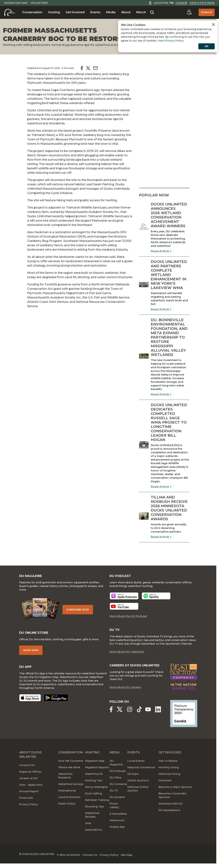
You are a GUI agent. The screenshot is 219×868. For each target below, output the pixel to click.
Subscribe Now (80, 612)
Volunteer (39, 3)
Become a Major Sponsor (175, 796)
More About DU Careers (125, 697)
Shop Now (31, 655)
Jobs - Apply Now (31, 794)
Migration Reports (97, 776)
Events (95, 12)
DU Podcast (118, 780)
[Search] (152, 13)
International (67, 799)
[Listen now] (124, 600)
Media (111, 12)
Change (181, 3)
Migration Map (16, 3)
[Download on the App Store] (30, 703)
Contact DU (27, 774)
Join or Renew (168, 770)
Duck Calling (93, 802)
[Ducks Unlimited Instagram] (131, 718)
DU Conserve (118, 793)
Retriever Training (97, 809)
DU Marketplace (169, 819)
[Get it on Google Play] (56, 703)
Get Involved (75, 12)
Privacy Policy (29, 813)
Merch (141, 12)
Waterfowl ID (94, 783)
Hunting (54, 12)
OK (207, 46)
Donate (207, 12)
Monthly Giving (169, 776)
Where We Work (69, 776)
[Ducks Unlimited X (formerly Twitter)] (120, 718)
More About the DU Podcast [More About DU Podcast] (128, 620)
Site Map (140, 863)
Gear (88, 832)
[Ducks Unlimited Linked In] (160, 718)
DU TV (114, 799)
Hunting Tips (94, 789)
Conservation (32, 12)
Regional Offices (30, 781)
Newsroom (117, 829)
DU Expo (133, 783)
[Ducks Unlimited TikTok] (142, 718)
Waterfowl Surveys (71, 793)
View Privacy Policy (171, 41)
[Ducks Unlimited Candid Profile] (184, 722)
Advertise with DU (171, 813)
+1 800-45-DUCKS (72, 863)
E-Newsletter (118, 823)
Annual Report (29, 800)
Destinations (94, 839)
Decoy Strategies (96, 796)
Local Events (136, 770)
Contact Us (97, 863)
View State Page (202, 3)
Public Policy (67, 813)
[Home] (10, 12)
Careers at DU (28, 787)
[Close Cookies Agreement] (213, 24)
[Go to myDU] (189, 12)
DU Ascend (117, 806)
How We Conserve (71, 770)
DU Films (116, 786)
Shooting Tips (95, 815)
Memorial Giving (169, 783)
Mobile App (117, 836)
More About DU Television (127, 656)
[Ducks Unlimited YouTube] (150, 718)
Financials (26, 807)
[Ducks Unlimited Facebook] (111, 718)
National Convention (141, 776)
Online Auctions (138, 789)
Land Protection (69, 806)
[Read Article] (164, 228)
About (126, 12)
